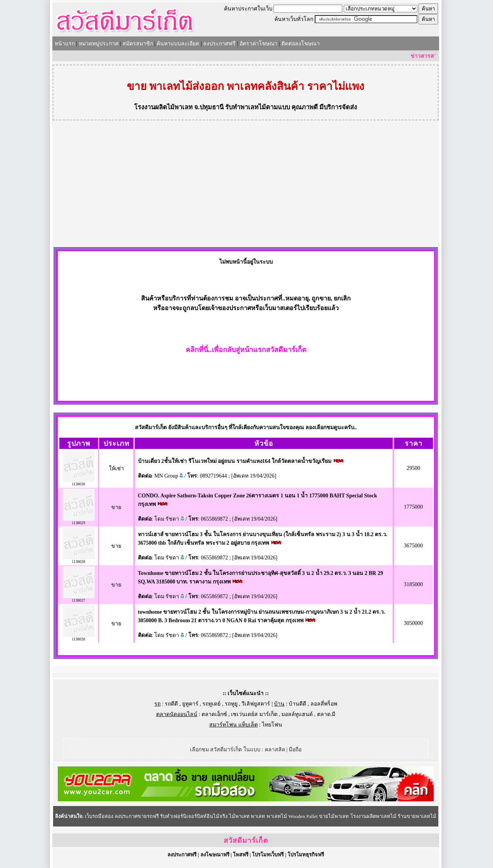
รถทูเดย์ (211, 704)
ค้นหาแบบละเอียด (178, 44)
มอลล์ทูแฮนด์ (297, 714)
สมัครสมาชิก (138, 44)
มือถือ (295, 750)
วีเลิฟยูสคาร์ (256, 704)
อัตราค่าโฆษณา (259, 44)
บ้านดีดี (297, 704)
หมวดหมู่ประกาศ (99, 44)
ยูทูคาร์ (190, 704)
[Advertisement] (246, 188)
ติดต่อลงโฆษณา (301, 44)
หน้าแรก (65, 44)
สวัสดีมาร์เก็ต (246, 840)
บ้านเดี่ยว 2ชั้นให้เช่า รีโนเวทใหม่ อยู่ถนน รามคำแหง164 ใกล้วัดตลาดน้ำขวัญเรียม (235, 461)
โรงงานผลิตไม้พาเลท (163, 107)
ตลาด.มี (326, 714)
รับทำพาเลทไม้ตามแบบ (258, 107)
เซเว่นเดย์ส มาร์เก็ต (254, 714)
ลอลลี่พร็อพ (324, 704)
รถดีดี (171, 704)
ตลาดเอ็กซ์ (214, 714)
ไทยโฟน (272, 725)
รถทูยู (231, 704)
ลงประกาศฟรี (219, 44)
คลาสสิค (275, 750)
